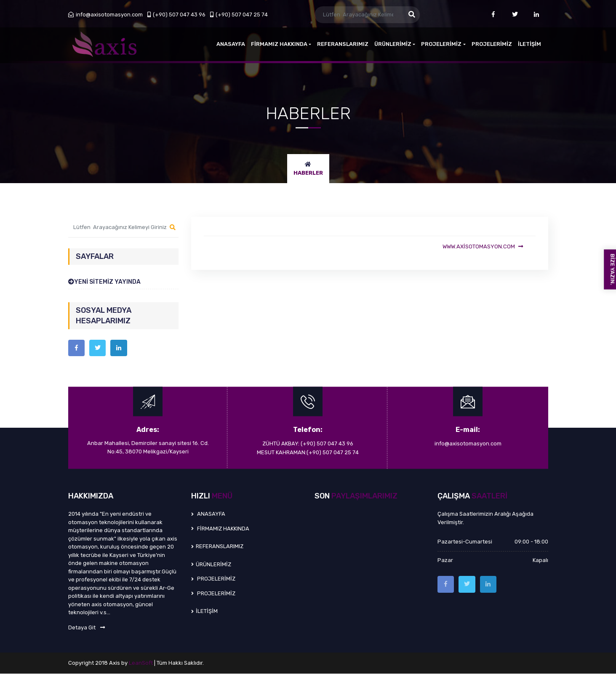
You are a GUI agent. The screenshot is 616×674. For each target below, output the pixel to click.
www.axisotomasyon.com (483, 246)
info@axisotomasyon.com (105, 15)
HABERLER (308, 173)
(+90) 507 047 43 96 (176, 15)
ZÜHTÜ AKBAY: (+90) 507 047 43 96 (308, 444)
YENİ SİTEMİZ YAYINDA (104, 282)
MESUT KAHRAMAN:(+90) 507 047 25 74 (308, 452)
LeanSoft (141, 663)
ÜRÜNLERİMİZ (395, 44)
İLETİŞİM (529, 44)
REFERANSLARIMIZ (343, 44)
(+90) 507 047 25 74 (239, 15)
